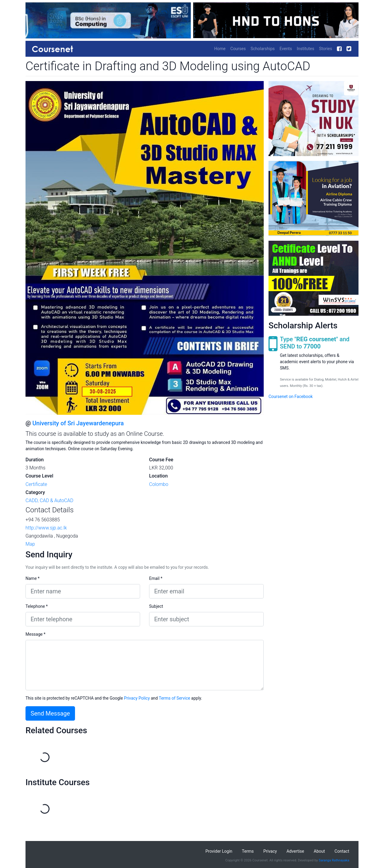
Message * (36, 634)
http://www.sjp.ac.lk (46, 528)
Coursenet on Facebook (291, 396)
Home (220, 49)
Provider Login (219, 851)
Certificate (36, 484)
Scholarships (263, 49)
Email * (156, 578)
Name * (33, 578)
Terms (248, 851)
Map (30, 544)
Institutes (305, 49)
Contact (342, 851)
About (319, 851)
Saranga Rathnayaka (334, 860)
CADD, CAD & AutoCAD (49, 500)
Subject (156, 606)
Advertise (295, 851)
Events (286, 49)
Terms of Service (174, 698)
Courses (238, 49)
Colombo (159, 484)
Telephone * (37, 606)
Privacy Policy (137, 698)
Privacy (270, 851)
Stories (325, 49)
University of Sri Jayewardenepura (78, 423)
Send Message (50, 713)
